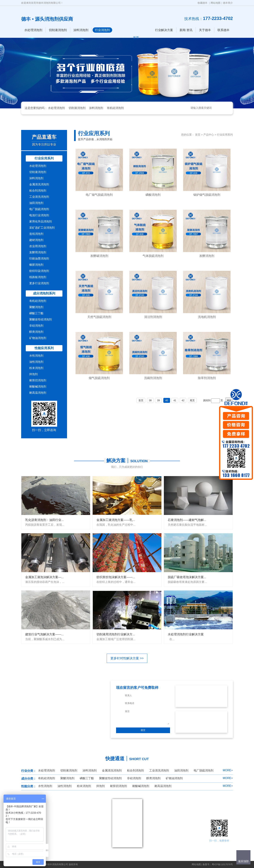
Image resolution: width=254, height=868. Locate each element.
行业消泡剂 (102, 30)
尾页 (192, 400)
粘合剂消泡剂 (38, 191)
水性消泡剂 (36, 356)
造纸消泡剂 (36, 234)
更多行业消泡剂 (39, 283)
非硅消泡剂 (36, 326)
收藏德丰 (202, 3)
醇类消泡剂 (36, 332)
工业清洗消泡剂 (39, 197)
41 (175, 400)
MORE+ (228, 770)
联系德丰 (223, 30)
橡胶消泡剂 (36, 265)
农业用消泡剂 (38, 246)
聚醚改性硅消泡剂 (41, 319)
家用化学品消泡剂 (41, 221)
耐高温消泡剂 (38, 393)
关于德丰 (205, 30)
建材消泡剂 (36, 240)
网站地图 (216, 3)
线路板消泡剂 (38, 277)
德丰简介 (228, 3)
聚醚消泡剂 (36, 307)
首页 (198, 135)
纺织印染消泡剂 (39, 271)
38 (150, 400)
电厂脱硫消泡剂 (39, 209)
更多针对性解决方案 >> (127, 658)
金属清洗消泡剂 (39, 184)
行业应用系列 (44, 158)
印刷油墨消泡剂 (39, 259)
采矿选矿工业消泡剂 (42, 228)
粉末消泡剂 (36, 368)
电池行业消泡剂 (39, 215)
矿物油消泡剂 (38, 338)
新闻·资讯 (186, 30)
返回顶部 (243, 861)
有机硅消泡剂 (115, 108)
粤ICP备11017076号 (222, 864)
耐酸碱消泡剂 (38, 387)
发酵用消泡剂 (38, 252)
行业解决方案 (164, 30)
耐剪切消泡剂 (38, 380)
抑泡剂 (34, 374)
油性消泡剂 (36, 362)
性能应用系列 (44, 348)
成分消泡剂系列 (44, 293)
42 (183, 400)
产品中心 (209, 135)
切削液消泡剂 (58, 30)
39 (158, 400)
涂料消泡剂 (81, 30)
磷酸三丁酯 (36, 313)
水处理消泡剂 (33, 30)
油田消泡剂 (36, 203)
